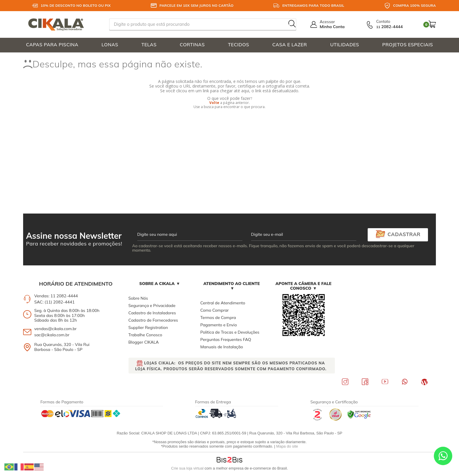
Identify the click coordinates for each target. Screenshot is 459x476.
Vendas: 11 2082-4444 (56, 296)
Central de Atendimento (223, 303)
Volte (214, 103)
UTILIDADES (345, 45)
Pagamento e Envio (219, 325)
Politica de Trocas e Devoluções (230, 332)
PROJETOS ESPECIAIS (408, 45)
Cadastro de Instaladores (152, 313)
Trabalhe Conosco (145, 335)
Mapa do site (287, 446)
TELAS (149, 45)
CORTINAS (192, 45)
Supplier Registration (148, 327)
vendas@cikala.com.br (55, 329)
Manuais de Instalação (222, 347)
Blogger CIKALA (144, 342)
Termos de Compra (218, 318)
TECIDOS (239, 45)
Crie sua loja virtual (187, 468)
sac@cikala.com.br (52, 335)
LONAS (110, 45)
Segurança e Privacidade (152, 306)
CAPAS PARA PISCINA (52, 45)
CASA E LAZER (290, 45)
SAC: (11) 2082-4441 (54, 302)
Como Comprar (214, 310)
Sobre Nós (138, 298)
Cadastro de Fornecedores (153, 320)
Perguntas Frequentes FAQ (226, 339)
